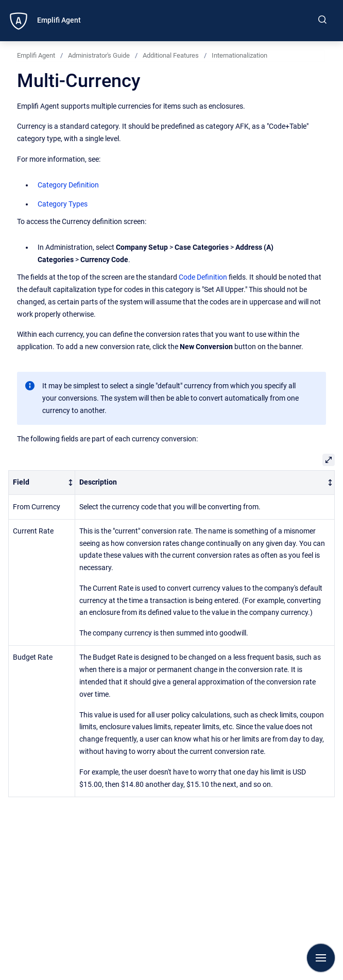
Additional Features (171, 55)
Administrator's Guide (99, 55)
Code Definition (203, 277)
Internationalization (239, 55)
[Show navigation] (321, 958)
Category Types (63, 204)
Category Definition (68, 185)
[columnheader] (42, 483)
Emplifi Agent (59, 20)
